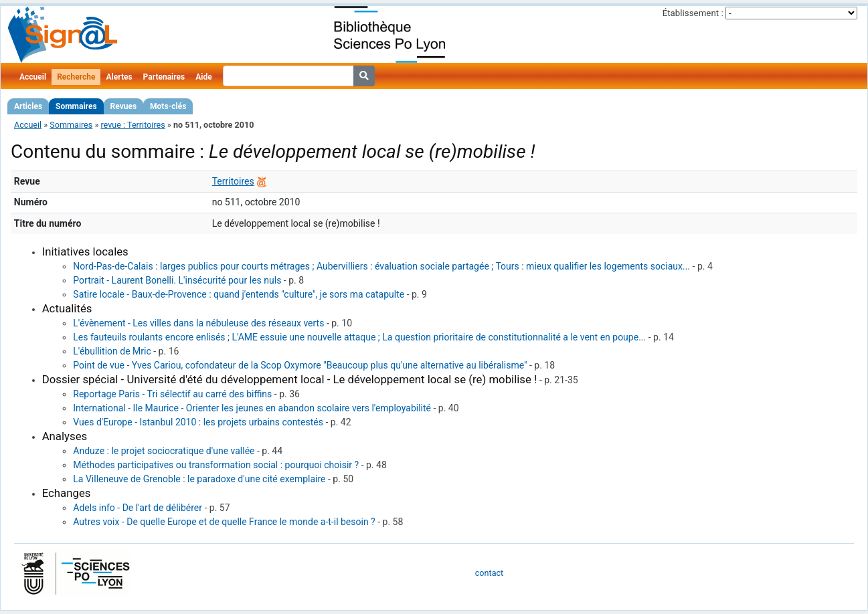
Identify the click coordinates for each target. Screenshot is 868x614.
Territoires (233, 181)
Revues (124, 106)
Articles (28, 106)
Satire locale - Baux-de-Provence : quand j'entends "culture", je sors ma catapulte (239, 294)
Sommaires (76, 106)
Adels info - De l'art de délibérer (138, 508)
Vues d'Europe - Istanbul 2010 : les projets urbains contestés (198, 422)
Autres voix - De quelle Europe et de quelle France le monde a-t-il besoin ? (224, 522)
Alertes (119, 77)
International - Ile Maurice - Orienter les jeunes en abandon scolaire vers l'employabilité (252, 408)
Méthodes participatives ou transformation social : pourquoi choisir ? (216, 465)
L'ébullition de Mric (112, 351)
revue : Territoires (133, 125)
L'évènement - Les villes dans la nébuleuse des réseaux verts (198, 323)
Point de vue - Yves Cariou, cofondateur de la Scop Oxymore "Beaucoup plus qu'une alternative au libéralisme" (300, 365)
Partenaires (164, 77)
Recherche (76, 77)
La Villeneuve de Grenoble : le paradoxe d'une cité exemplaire (199, 479)
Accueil (33, 77)
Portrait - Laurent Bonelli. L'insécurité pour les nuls (177, 280)
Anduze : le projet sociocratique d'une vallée (164, 451)
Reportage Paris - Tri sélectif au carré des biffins (172, 394)
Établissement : (693, 13)
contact (489, 573)
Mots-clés (168, 106)
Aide (203, 77)
